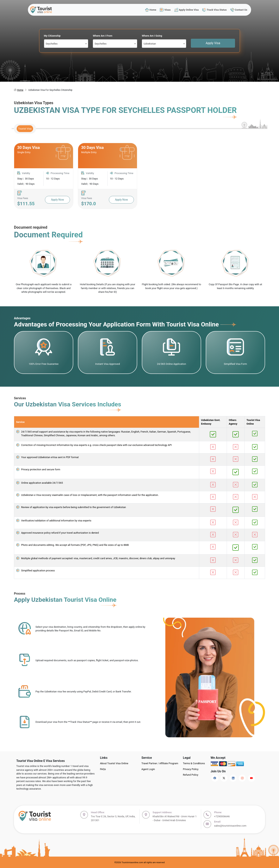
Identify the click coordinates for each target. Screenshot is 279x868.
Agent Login (148, 769)
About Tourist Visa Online (114, 763)
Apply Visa (213, 43)
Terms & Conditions (194, 763)
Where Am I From (103, 36)
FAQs (103, 769)
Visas (165, 10)
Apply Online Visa (186, 10)
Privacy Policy (191, 769)
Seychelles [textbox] (52, 44)
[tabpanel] (139, 176)
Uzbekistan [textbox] (150, 44)
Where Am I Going (152, 36)
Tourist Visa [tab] (25, 129)
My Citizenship (52, 36)
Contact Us (239, 10)
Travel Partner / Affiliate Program (160, 763)
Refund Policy (191, 775)
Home (151, 10)
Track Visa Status (214, 10)
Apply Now (57, 200)
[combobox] (66, 44)
